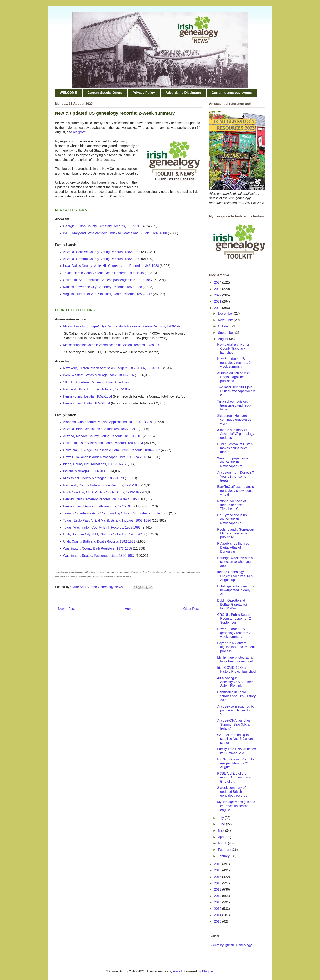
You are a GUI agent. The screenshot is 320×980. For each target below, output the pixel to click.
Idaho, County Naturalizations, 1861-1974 (93, 464)
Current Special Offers (105, 93)
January (224, 856)
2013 (218, 902)
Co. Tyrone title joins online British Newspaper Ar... (232, 519)
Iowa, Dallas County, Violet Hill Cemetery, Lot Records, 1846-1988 (111, 266)
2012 (218, 909)
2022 (218, 295)
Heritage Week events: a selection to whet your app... (235, 562)
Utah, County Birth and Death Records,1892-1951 (99, 542)
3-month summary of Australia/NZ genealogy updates (236, 434)
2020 (218, 308)
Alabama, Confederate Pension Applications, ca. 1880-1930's (107, 422)
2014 (218, 896)
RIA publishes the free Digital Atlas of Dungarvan (233, 547)
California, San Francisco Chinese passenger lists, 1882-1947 (108, 280)
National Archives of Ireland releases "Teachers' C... (232, 505)
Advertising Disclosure (183, 93)
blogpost (79, 132)
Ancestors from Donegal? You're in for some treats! (236, 476)
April (222, 837)
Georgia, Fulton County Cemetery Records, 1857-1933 (103, 226)
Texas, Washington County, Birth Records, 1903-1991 (102, 527)
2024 (218, 283)
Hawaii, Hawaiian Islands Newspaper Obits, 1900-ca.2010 (105, 457)
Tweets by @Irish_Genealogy (230, 945)
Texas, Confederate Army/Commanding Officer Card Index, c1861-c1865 (116, 513)
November (226, 320)
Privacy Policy (144, 93)
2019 (218, 864)
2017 (218, 877)
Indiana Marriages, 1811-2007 (85, 471)
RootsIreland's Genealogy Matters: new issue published (236, 533)
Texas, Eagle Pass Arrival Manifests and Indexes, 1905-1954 (107, 520)
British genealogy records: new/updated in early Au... (236, 590)
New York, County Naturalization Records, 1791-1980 (102, 485)
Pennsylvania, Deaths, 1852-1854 (88, 396)
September (226, 333)
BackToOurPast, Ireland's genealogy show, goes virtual (236, 491)
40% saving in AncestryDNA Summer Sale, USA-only (235, 682)
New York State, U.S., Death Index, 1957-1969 (97, 389)
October (224, 326)
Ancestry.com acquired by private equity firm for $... (236, 710)
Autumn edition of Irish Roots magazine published (233, 377)
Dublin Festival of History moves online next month (235, 448)
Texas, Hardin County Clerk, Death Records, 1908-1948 (103, 273)
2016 (218, 883)
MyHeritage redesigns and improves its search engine (236, 806)
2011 (218, 915)
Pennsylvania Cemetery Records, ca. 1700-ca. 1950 (101, 499)
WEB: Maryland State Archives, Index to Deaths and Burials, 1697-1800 (115, 233)
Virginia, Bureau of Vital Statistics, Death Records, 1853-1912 (108, 294)
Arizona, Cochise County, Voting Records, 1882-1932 (102, 252)
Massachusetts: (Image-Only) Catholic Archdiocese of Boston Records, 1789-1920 (123, 326)
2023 (218, 289)
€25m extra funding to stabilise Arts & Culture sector (235, 739)
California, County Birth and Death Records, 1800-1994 (103, 443)
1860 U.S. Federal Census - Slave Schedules (96, 382)
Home (129, 609)
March (223, 843)
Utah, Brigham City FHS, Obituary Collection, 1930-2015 (104, 534)
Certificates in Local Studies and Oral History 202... (236, 696)
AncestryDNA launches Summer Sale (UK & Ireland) (234, 724)
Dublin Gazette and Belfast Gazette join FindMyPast (233, 604)
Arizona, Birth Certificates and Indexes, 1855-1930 (100, 429)
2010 (218, 921)
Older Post (191, 609)
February (225, 850)
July (221, 818)
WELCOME (68, 93)
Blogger (208, 971)
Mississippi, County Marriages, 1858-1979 (93, 478)
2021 (218, 302)
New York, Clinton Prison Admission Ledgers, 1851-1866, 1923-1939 (113, 368)
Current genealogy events (232, 93)
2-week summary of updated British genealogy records (232, 792)
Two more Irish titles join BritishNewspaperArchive (236, 391)
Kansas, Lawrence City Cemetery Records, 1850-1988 (103, 287)
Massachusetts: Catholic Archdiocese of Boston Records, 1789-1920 (113, 345)
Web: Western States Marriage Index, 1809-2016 (98, 375)
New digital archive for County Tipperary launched (233, 348)
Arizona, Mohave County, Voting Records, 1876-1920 (102, 436)
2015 (218, 890)
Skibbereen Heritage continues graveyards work (234, 419)
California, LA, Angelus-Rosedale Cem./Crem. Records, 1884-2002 (112, 450)
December (226, 313)
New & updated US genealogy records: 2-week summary (234, 363)
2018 (218, 870)
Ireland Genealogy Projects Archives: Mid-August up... (235, 576)
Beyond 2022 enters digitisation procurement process (236, 647)
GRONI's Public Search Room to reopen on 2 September (234, 619)
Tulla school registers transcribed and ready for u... (234, 405)
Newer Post (66, 609)
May (222, 830)
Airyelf (178, 971)
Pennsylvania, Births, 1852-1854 (87, 403)
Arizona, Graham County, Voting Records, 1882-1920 (102, 259)
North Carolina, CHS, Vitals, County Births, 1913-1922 (102, 492)
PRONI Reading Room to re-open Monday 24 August (236, 763)
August (223, 339)
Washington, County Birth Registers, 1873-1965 (98, 548)
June (222, 824)
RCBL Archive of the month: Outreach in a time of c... (234, 777)
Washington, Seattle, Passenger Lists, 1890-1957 (99, 556)
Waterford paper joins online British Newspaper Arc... (233, 462)
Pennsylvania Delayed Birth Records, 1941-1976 (98, 506)
